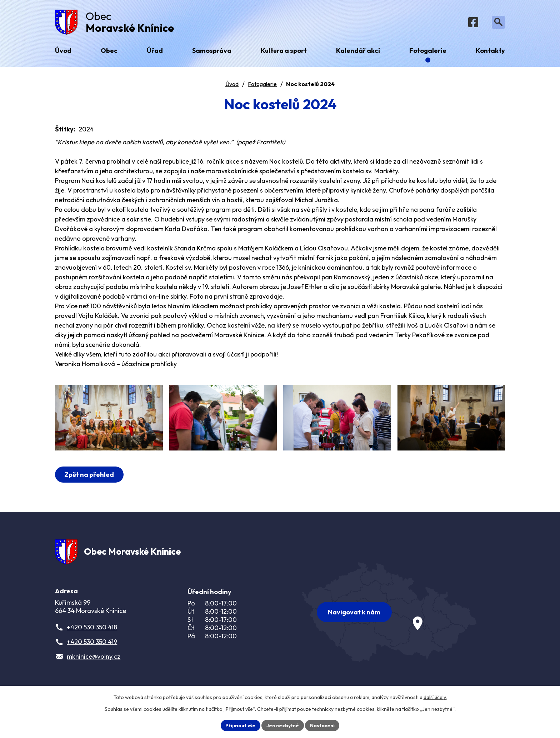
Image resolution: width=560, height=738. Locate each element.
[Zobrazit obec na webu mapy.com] (389, 619)
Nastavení (323, 725)
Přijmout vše (239, 725)
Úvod (232, 85)
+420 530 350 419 (92, 650)
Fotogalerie (262, 85)
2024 (86, 131)
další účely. (435, 697)
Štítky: (65, 131)
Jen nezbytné (282, 725)
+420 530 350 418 (92, 636)
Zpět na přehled (89, 482)
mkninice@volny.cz (94, 665)
